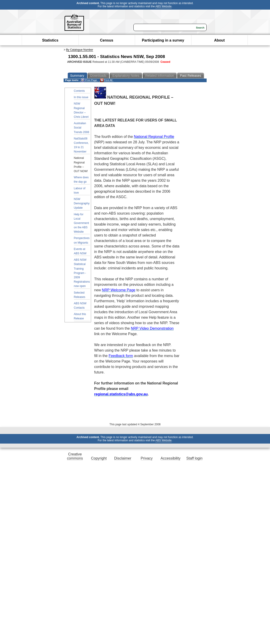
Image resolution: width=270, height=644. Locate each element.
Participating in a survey (163, 40)
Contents (79, 91)
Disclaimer (123, 458)
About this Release (80, 316)
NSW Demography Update (82, 203)
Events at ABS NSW (80, 251)
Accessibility (171, 458)
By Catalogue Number (80, 50)
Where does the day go (81, 180)
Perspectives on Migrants (82, 240)
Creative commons (75, 456)
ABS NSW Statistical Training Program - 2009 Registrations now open (82, 273)
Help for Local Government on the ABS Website (81, 223)
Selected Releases (80, 295)
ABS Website (163, 6)
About (219, 40)
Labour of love (80, 191)
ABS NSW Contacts (80, 306)
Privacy (147, 458)
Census (107, 40)
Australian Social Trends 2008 (82, 128)
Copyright (99, 458)
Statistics (50, 40)
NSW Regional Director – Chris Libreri (81, 110)
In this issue (81, 97)
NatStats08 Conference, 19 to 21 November (81, 145)
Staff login (194, 458)
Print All (106, 80)
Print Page (89, 80)
